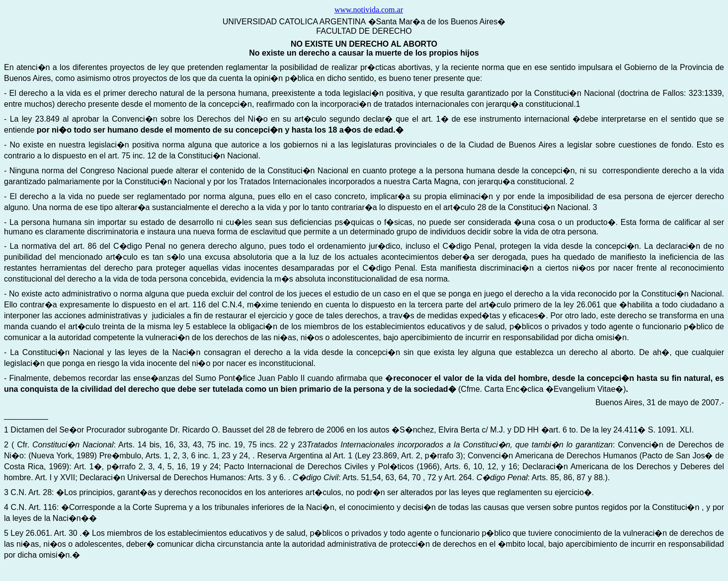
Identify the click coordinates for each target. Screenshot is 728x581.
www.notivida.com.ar (369, 10)
